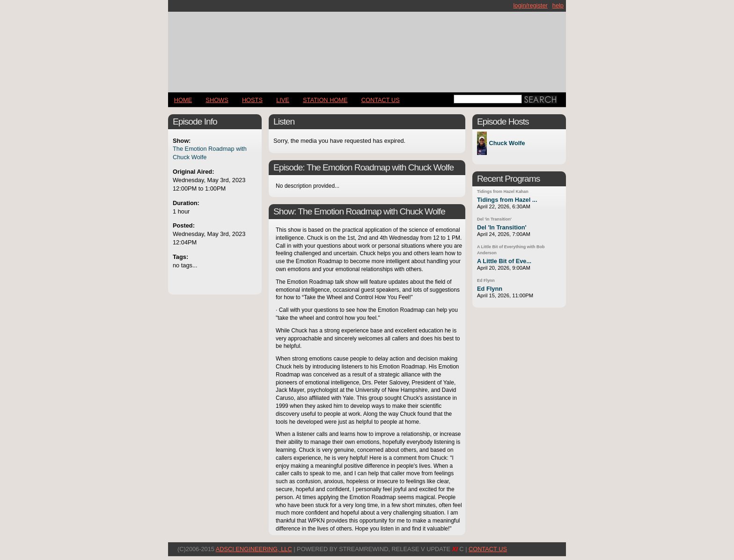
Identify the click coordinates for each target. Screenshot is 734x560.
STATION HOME (325, 100)
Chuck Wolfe (507, 144)
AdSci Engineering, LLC (254, 549)
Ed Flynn (486, 280)
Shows (217, 100)
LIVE (283, 100)
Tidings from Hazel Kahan (503, 192)
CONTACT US (381, 100)
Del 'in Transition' (494, 219)
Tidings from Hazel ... (507, 200)
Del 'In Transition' (502, 227)
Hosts (252, 100)
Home (183, 100)
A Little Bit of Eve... (504, 261)
